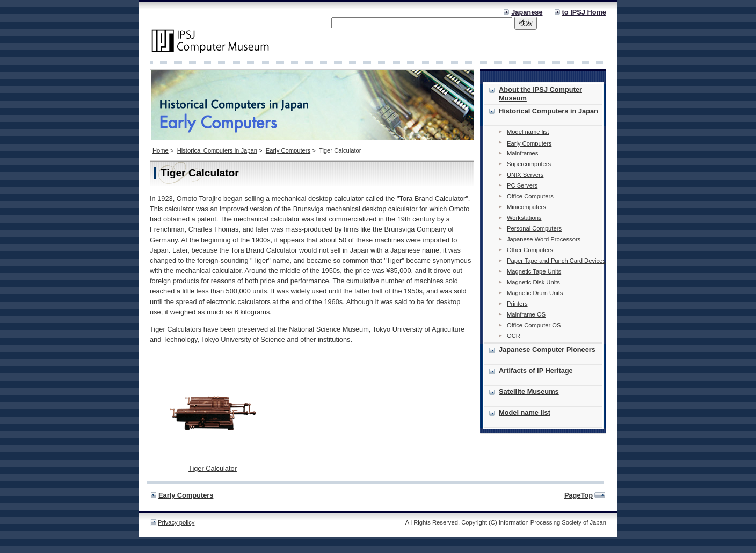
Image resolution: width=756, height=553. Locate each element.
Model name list (528, 132)
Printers (517, 304)
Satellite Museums (529, 392)
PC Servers (522, 185)
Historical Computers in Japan (217, 150)
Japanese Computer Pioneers (547, 350)
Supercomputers (529, 164)
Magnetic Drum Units (535, 293)
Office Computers (530, 196)
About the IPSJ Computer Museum (540, 94)
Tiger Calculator (213, 468)
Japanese (527, 12)
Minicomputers (526, 207)
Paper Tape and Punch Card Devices (556, 261)
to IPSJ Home (584, 12)
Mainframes (522, 153)
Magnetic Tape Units (534, 271)
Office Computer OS (534, 325)
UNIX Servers (525, 175)
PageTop (579, 495)
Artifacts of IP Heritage (536, 371)
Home (161, 150)
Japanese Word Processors (544, 239)
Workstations (524, 218)
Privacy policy (176, 522)
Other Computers (530, 250)
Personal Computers (534, 228)
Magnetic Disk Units (533, 282)
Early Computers (288, 150)
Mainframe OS (526, 314)
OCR (514, 336)
